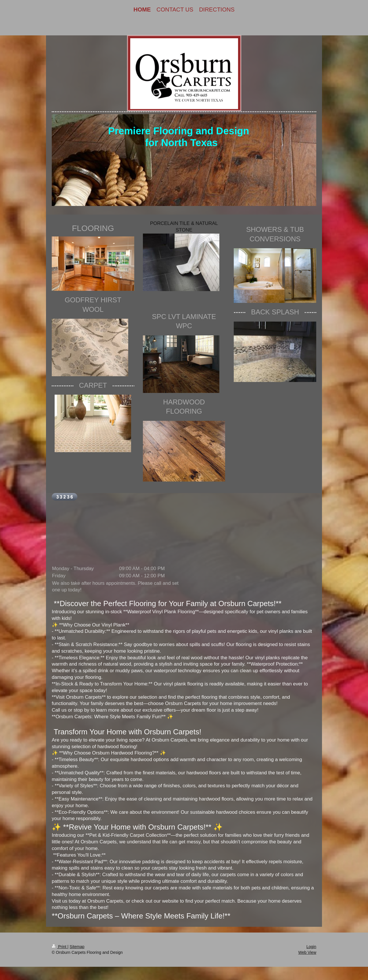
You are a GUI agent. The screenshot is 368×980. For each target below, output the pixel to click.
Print (60, 947)
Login (311, 947)
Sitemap (77, 947)
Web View (307, 952)
